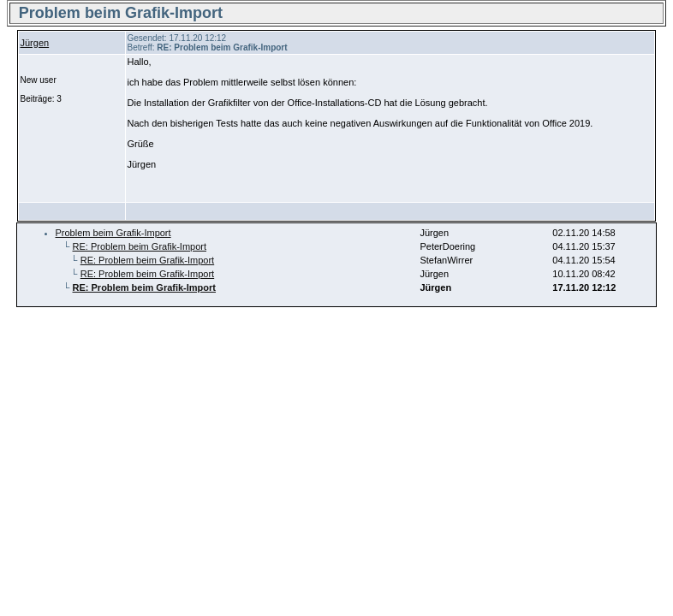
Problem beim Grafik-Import (113, 233)
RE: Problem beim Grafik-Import (140, 246)
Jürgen (35, 43)
